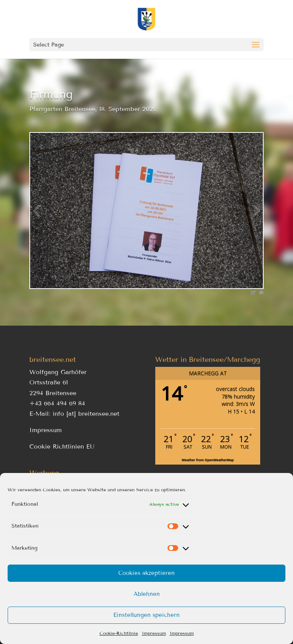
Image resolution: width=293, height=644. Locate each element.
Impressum (154, 633)
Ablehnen (147, 594)
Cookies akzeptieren (146, 573)
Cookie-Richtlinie (119, 633)
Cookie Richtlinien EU (62, 446)
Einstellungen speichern (146, 615)
